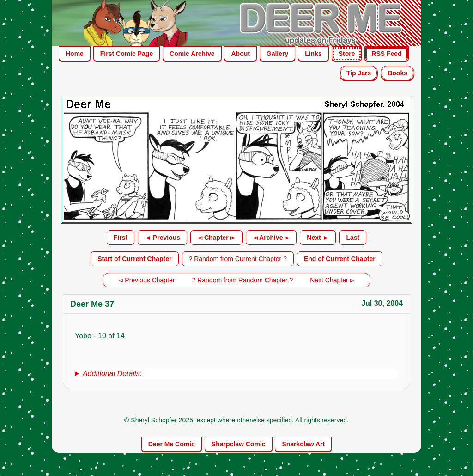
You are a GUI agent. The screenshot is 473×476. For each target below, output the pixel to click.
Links (313, 54)
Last (353, 238)
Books (397, 73)
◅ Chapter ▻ (216, 238)
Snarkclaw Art (303, 444)
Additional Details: (112, 374)
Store (347, 54)
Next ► (318, 238)
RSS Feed (386, 54)
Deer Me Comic (172, 444)
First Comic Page (127, 54)
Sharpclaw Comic (239, 444)
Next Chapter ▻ (332, 280)
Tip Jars (359, 73)
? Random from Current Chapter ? (238, 259)
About (240, 54)
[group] (236, 374)
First (121, 238)
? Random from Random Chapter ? (243, 280)
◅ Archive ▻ (271, 238)
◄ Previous (162, 238)
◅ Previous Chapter (146, 280)
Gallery (277, 54)
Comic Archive (192, 54)
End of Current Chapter (340, 259)
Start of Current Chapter (134, 259)
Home (75, 54)
